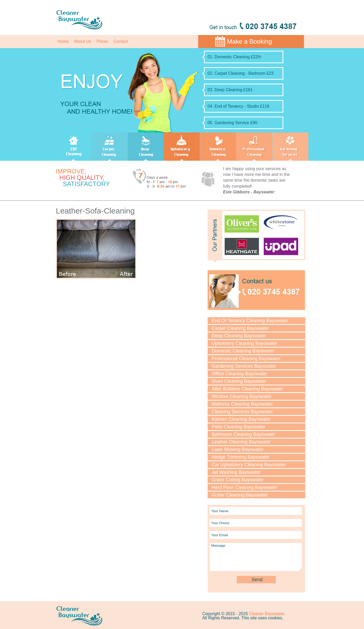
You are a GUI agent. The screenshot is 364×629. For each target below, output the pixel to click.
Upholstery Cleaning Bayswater (245, 343)
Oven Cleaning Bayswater (239, 381)
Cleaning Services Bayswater (242, 412)
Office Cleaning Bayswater (239, 374)
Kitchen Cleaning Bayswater (241, 419)
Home (63, 41)
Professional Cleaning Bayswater (246, 359)
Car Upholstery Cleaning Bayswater (249, 465)
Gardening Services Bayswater (244, 366)
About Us (83, 41)
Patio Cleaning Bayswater (239, 427)
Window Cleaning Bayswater (242, 396)
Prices (102, 41)
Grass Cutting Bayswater (238, 480)
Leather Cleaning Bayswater (241, 442)
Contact (121, 41)
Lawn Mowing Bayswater (238, 449)
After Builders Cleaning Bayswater (247, 389)
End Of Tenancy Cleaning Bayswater (250, 321)
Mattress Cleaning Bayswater (242, 404)
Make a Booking (249, 41)
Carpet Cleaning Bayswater (240, 328)
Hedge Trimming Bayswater (241, 457)
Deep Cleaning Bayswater (239, 336)
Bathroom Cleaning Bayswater (243, 434)
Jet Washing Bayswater (236, 472)
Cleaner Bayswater (267, 614)
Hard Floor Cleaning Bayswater (244, 487)
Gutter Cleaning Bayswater (240, 495)
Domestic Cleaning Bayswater (243, 351)
